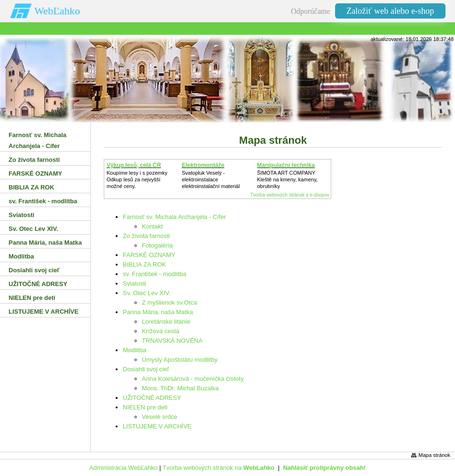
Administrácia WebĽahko (124, 468)
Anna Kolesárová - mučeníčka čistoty (193, 379)
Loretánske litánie (166, 322)
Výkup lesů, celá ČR (134, 165)
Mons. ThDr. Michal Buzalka (180, 388)
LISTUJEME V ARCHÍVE (157, 426)
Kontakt (152, 226)
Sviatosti (134, 283)
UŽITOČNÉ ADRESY (152, 398)
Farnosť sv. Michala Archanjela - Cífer (174, 217)
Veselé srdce (159, 417)
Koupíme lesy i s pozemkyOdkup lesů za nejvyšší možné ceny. (137, 179)
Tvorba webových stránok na (218, 468)
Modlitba (134, 350)
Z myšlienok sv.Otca (169, 302)
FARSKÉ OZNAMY (149, 255)
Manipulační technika (286, 165)
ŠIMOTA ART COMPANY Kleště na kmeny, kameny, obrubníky (287, 179)
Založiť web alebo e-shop (390, 11)
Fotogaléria (157, 245)
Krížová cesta (161, 331)
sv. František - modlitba (154, 274)
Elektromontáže (203, 165)
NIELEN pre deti (145, 407)
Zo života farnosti (146, 236)
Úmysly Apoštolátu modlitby (180, 360)
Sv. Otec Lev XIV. (147, 293)
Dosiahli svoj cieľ (146, 369)
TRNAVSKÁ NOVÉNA (172, 341)
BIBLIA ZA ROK (144, 264)
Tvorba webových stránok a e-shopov (290, 195)
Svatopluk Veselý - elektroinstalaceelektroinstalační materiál (211, 179)
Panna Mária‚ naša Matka (158, 312)
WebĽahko (57, 11)
